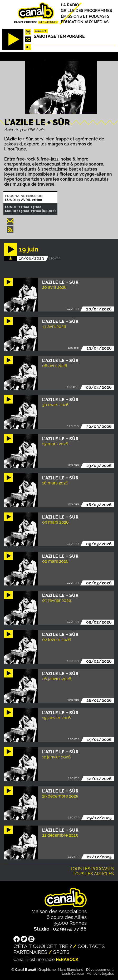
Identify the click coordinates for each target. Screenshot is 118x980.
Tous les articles (93, 874)
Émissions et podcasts (85, 16)
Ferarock (67, 960)
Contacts (91, 946)
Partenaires (30, 952)
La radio (70, 5)
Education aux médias (85, 22)
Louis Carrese (73, 974)
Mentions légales (100, 974)
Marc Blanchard (71, 970)
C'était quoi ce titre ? (43, 946)
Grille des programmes (86, 11)
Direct (41, 31)
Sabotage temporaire (59, 36)
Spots (61, 952)
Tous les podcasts (92, 869)
